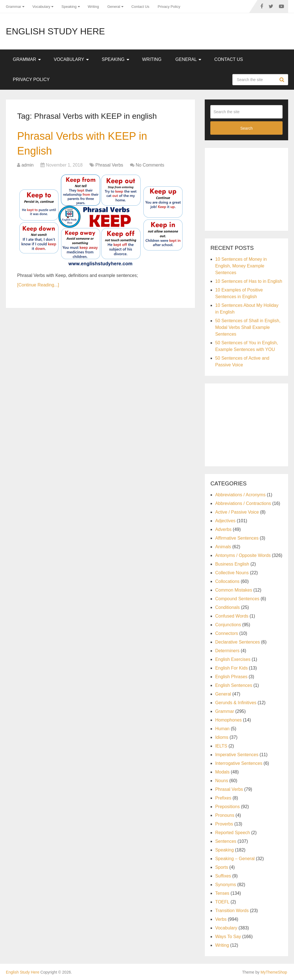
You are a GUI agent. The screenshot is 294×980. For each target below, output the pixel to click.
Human (222, 729)
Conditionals (227, 607)
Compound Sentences (237, 599)
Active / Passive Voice (237, 512)
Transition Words (232, 911)
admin (28, 165)
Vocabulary (41, 7)
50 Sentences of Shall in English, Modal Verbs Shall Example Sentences (248, 327)
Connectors (226, 633)
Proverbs (224, 824)
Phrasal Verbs (109, 165)
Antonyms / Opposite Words (243, 555)
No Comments (150, 165)
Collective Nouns (232, 573)
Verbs (221, 919)
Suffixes (223, 876)
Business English (232, 564)
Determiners (227, 651)
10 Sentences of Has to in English (249, 281)
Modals (222, 772)
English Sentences (234, 685)
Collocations (227, 581)
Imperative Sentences (237, 755)
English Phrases (231, 677)
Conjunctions (228, 625)
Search (283, 80)
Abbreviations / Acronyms (240, 495)
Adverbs (223, 529)
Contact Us (140, 7)
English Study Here (55, 31)
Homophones (228, 720)
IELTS (221, 746)
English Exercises (233, 659)
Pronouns (225, 815)
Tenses (222, 893)
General (114, 7)
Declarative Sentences (237, 642)
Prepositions (227, 807)
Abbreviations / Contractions (243, 503)
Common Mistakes (233, 590)
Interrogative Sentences (239, 763)
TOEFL (222, 902)
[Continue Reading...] (38, 285)
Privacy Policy (169, 7)
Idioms (222, 737)
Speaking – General (235, 859)
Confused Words (232, 616)
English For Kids (231, 668)
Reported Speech (232, 833)
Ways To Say (228, 937)
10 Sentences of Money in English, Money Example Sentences (241, 266)
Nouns (221, 781)
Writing (93, 7)
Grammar (14, 7)
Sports (221, 867)
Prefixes (223, 798)
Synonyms (226, 885)
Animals (223, 547)
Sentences (226, 841)
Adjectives (225, 521)
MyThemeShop (274, 972)
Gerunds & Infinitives (236, 703)
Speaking (69, 7)
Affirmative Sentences (237, 538)
